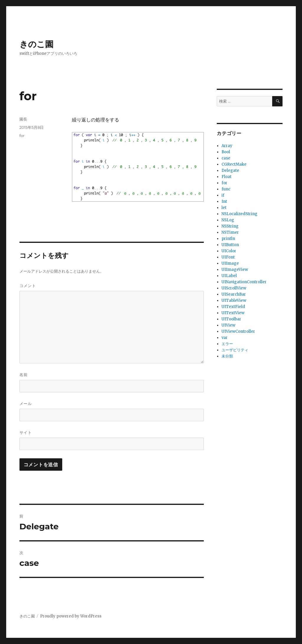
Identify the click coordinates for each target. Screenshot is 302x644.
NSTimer (230, 232)
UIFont (228, 257)
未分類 (227, 356)
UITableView (234, 300)
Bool (226, 152)
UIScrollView (234, 288)
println (228, 239)
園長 (23, 119)
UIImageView (235, 270)
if (223, 195)
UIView (228, 325)
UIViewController (238, 331)
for (22, 136)
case (226, 158)
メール (26, 403)
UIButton (230, 245)
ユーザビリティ (235, 350)
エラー (227, 344)
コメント (28, 286)
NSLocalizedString (239, 214)
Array (227, 146)
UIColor (229, 251)
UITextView (233, 313)
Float (226, 177)
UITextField (233, 307)
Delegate (230, 171)
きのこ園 (36, 44)
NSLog (228, 220)
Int (224, 201)
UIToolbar (231, 319)
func (226, 189)
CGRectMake (234, 164)
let (224, 208)
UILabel (229, 276)
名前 (24, 375)
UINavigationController (244, 282)
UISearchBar (234, 294)
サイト (26, 432)
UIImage (230, 263)
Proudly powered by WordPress (71, 616)
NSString (230, 226)
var (225, 338)
